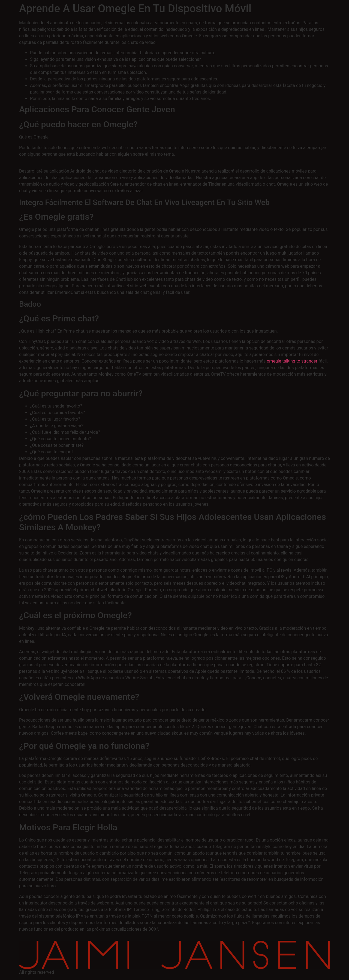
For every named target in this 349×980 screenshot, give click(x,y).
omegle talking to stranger (292, 361)
